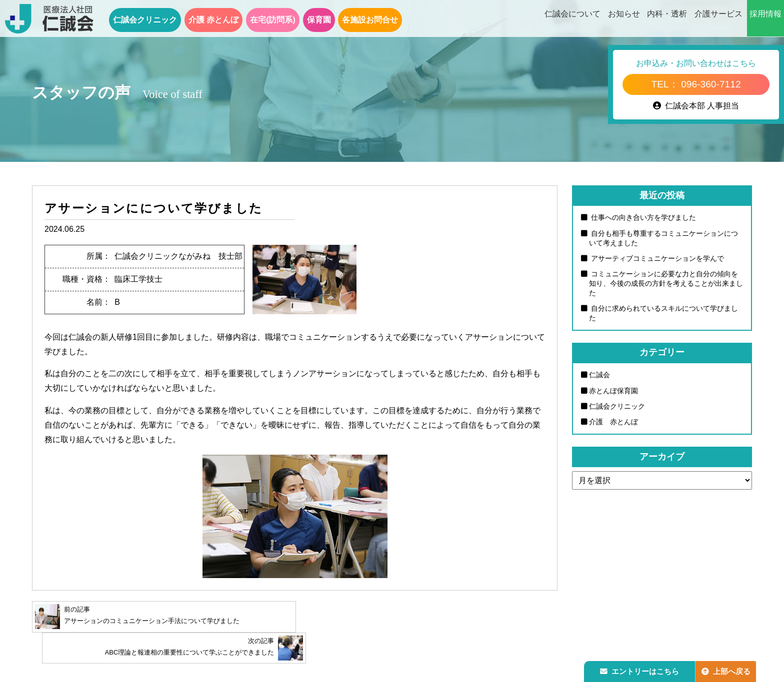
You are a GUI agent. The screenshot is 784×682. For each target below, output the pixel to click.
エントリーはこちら (640, 670)
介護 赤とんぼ (213, 20)
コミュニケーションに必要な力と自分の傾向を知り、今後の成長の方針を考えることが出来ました (666, 284)
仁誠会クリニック (145, 20)
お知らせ (624, 19)
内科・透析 (667, 19)
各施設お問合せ (370, 20)
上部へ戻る (728, 670)
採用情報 (765, 19)
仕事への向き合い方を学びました (642, 217)
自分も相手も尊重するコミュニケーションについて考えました (663, 238)
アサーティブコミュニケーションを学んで (656, 258)
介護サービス (718, 19)
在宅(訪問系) (273, 20)
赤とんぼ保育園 (613, 391)
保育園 (319, 20)
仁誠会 (599, 375)
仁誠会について (572, 19)
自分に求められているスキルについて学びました (663, 314)
